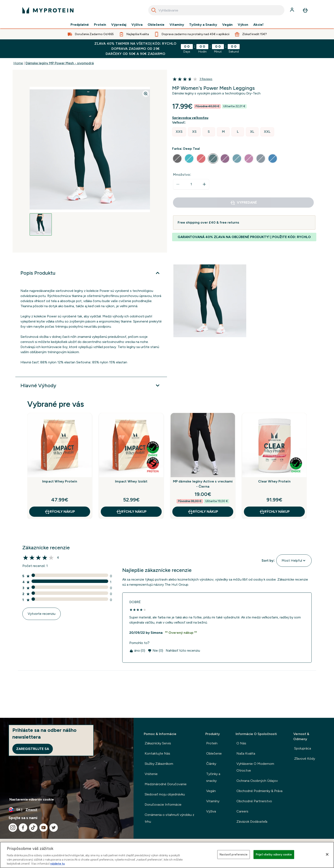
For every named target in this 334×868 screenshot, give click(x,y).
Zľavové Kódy (305, 759)
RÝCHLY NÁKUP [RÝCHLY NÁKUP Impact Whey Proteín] (60, 512)
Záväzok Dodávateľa (252, 822)
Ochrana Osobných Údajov (257, 781)
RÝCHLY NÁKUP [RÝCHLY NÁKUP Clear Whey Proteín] (274, 512)
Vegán (227, 25)
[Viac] (91, 273)
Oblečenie (156, 25)
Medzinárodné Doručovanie (166, 784)
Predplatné (80, 25)
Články (211, 764)
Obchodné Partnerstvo (254, 801)
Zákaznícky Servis (158, 743)
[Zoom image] (146, 94)
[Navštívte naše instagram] (13, 828)
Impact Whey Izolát (131, 481)
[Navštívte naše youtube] (43, 828)
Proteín (100, 25)
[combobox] (216, 10)
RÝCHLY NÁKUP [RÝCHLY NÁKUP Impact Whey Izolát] (131, 512)
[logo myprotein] (48, 10)
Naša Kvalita (246, 753)
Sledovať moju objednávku (165, 794)
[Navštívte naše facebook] (23, 828)
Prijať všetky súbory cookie (274, 854)
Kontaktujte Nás (157, 753)
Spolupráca (303, 748)
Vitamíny (177, 25)
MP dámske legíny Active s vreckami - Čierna (203, 484)
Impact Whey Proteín (60, 481)
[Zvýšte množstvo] (204, 184)
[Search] (154, 10)
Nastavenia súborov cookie (32, 799)
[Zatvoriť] (327, 854)
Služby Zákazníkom (159, 764)
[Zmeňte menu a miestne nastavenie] (67, 810)
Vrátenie (151, 774)
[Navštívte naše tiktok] (33, 828)
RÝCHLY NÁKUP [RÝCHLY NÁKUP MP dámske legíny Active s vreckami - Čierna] (203, 512)
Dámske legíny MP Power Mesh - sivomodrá (60, 63)
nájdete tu (58, 864)
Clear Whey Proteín (274, 481)
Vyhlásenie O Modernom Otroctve (255, 767)
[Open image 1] (41, 224)
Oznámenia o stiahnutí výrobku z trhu (169, 818)
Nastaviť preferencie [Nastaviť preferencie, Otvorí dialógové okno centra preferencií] (234, 854)
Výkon (243, 25)
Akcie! (258, 25)
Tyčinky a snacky (213, 777)
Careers (242, 811)
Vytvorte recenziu (42, 614)
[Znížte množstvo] (178, 184)
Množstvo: (182, 175)
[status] (191, 184)
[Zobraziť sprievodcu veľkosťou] (191, 118)
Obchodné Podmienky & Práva (259, 791)
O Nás (241, 743)
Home (18, 63)
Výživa (137, 25)
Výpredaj (119, 25)
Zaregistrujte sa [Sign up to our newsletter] (33, 749)
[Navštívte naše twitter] (54, 828)
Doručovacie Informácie (163, 804)
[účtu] (292, 10)
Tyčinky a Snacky (203, 25)
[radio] (179, 132)
